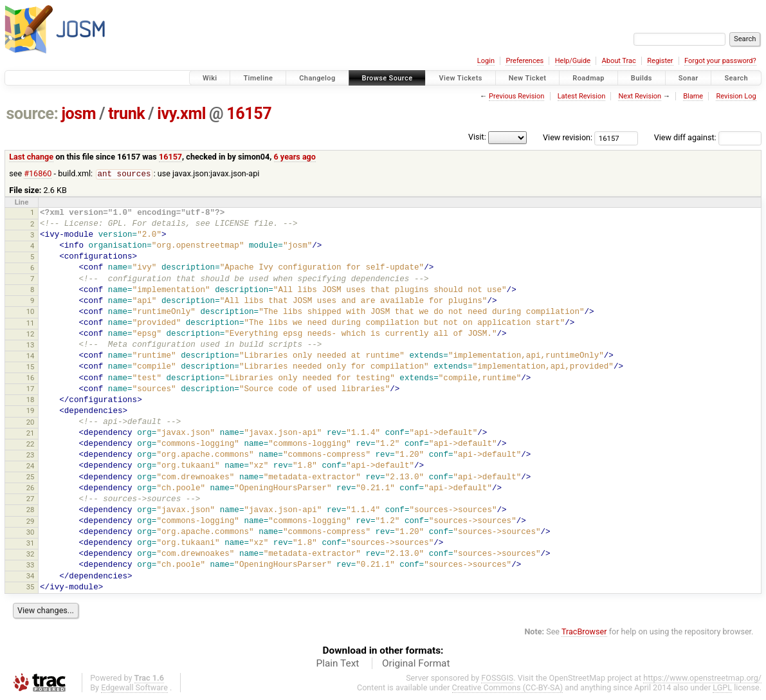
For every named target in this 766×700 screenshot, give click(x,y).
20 (31, 423)
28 (31, 510)
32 (31, 555)
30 (31, 533)
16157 (249, 114)
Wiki (210, 78)
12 (31, 335)
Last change (31, 157)
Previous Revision (516, 96)
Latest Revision (582, 96)
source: (32, 114)
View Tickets (460, 78)
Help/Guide (573, 61)
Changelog (317, 78)
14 (31, 356)
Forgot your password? (720, 61)
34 (31, 576)
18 (31, 400)
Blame (693, 96)
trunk (126, 114)
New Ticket (528, 78)
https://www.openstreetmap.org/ (702, 678)
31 (31, 544)
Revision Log (736, 96)
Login (486, 61)
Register (660, 61)
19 (31, 411)
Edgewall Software (134, 688)
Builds (642, 78)
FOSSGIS (497, 678)
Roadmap (588, 78)
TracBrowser (584, 632)
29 (31, 522)
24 (31, 466)
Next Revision (640, 96)
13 (31, 345)
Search (736, 78)
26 (31, 488)
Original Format (416, 664)
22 (31, 445)
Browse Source (388, 78)
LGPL (722, 688)
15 (31, 367)
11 (31, 324)
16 (31, 378)
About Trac (619, 61)
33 (31, 566)
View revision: (568, 137)
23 (31, 456)
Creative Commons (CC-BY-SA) (508, 688)
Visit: (477, 137)
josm (78, 114)
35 (31, 587)
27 (31, 499)
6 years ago (295, 157)
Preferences (524, 61)
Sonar (688, 78)
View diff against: (708, 137)
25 (31, 477)
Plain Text (337, 664)
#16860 (38, 174)
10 (31, 312)
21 (31, 434)
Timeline (258, 78)
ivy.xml (181, 114)
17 (31, 389)
